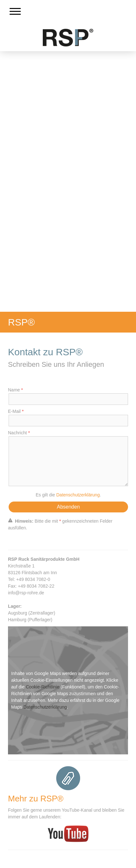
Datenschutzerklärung (78, 495)
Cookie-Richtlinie (43, 687)
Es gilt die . (68, 495)
